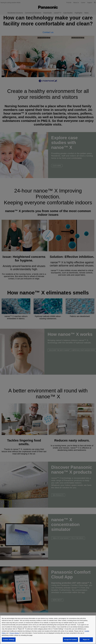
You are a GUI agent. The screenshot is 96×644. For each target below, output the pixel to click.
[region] (48, 630)
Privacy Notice (14, 633)
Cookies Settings (9, 640)
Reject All (86, 640)
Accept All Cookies (70, 640)
